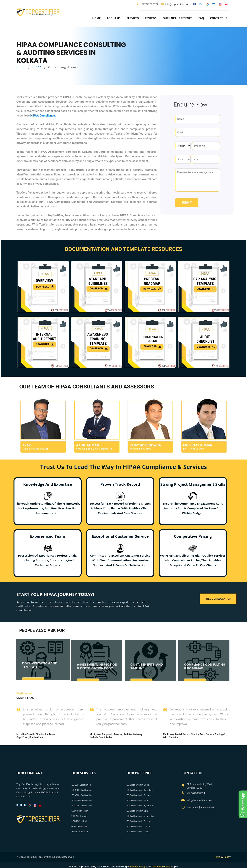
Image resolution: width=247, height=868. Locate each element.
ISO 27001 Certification (82, 805)
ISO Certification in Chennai (139, 794)
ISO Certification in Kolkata (138, 825)
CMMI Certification (80, 810)
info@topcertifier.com (176, 4)
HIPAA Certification (80, 831)
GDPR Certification (80, 825)
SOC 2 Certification (80, 815)
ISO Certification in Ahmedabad (140, 815)
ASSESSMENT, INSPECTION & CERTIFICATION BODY (97, 670)
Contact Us (219, 18)
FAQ (201, 18)
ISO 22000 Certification (82, 799)
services (133, 18)
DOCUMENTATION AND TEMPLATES (40, 669)
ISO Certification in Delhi (137, 810)
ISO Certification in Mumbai (139, 784)
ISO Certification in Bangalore (140, 789)
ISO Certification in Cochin (138, 820)
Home (96, 18)
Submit (187, 203)
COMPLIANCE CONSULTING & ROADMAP (205, 670)
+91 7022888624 (149, 4)
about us (114, 18)
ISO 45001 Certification (82, 794)
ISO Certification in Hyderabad (140, 805)
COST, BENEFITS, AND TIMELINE (147, 670)
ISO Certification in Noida (138, 831)
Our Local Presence (177, 18)
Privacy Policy (223, 856)
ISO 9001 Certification (81, 784)
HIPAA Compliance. (43, 116)
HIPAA (37, 67)
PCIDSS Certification (80, 820)
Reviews (151, 18)
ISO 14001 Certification (82, 789)
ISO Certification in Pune (137, 799)
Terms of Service (161, 866)
